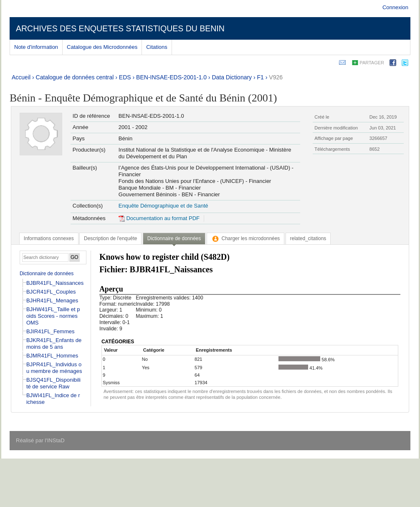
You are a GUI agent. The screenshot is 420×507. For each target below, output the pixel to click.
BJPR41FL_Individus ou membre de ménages (54, 368)
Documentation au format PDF (159, 218)
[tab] (49, 238)
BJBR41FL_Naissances (55, 283)
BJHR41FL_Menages (52, 300)
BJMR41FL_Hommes (52, 356)
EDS (125, 77)
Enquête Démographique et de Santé (163, 206)
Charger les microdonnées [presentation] (246, 238)
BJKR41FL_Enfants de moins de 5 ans (54, 343)
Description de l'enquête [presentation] (110, 238)
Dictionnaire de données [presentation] (174, 238)
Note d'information (36, 47)
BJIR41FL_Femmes (51, 331)
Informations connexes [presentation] (49, 238)
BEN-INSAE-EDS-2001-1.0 (171, 77)
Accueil (21, 77)
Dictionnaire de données (47, 274)
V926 (276, 77)
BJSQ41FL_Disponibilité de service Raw (53, 383)
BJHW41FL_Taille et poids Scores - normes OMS (53, 316)
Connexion (395, 7)
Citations (157, 47)
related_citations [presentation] (308, 238)
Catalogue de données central (75, 77)
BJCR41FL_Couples (51, 292)
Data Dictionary (232, 77)
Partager (372, 63)
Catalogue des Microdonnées (102, 47)
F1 (261, 77)
